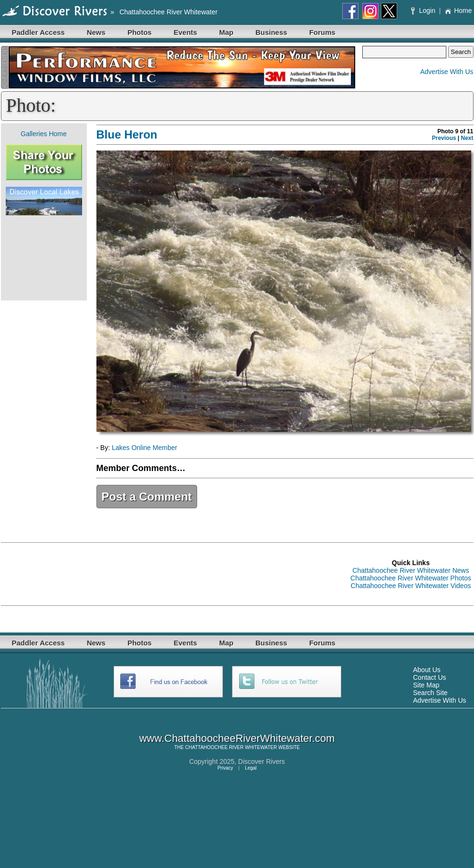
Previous (444, 138)
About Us (427, 670)
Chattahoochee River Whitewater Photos (411, 578)
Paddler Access (38, 32)
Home (458, 11)
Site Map (426, 685)
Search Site (430, 693)
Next (467, 138)
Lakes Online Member (144, 448)
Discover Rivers (262, 761)
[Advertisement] (44, 258)
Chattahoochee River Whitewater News (411, 570)
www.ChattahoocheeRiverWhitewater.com (237, 738)
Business (271, 32)
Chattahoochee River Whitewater (168, 12)
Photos (140, 32)
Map (226, 32)
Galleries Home (43, 134)
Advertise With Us (447, 72)
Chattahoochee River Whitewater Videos (411, 586)
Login (424, 11)
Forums (322, 32)
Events (185, 32)
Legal (251, 768)
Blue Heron (127, 134)
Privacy (225, 768)
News (96, 32)
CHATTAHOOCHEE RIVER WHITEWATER (231, 747)
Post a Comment (147, 497)
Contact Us (429, 677)
